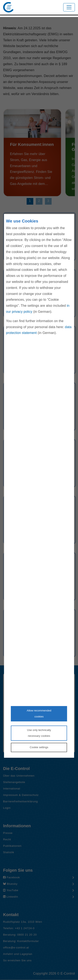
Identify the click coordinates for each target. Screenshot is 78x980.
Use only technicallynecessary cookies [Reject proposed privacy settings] (39, 733)
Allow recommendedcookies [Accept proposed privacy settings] (39, 714)
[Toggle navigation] (69, 7)
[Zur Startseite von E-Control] (8, 7)
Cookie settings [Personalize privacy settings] (39, 747)
